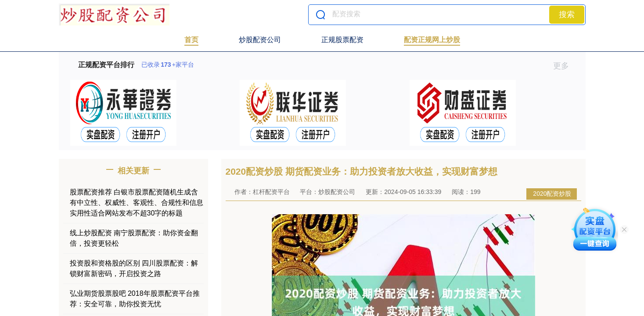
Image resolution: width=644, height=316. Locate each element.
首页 (191, 40)
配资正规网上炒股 (432, 40)
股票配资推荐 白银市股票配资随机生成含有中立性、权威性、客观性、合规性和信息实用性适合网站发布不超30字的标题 (137, 203)
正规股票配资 (342, 40)
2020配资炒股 (552, 194)
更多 (565, 66)
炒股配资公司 (260, 40)
